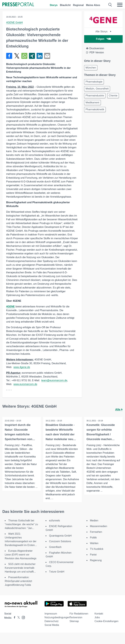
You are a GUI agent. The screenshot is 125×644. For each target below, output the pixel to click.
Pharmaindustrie (95, 96)
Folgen (103, 39)
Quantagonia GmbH (60, 536)
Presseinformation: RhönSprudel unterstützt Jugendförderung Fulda (18, 581)
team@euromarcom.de (54, 380)
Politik (93, 538)
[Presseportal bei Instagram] (22, 617)
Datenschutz (52, 621)
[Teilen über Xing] (32, 56)
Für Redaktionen (79, 614)
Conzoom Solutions (60, 541)
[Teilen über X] (17, 56)
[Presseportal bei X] (18, 618)
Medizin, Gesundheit (97, 89)
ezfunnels (55, 521)
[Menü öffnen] (120, 5)
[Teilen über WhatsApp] (24, 56)
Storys (54, 5)
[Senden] (47, 56)
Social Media (52, 625)
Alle (119, 410)
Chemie (113, 96)
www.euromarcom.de (25, 384)
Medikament (92, 102)
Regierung (96, 560)
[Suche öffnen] (110, 5)
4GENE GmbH (14, 22)
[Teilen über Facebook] (9, 56)
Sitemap (74, 621)
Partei (93, 555)
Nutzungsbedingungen (57, 617)
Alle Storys (103, 31)
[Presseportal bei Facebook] (14, 618)
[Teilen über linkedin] (40, 56)
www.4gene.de (22, 367)
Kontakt (99, 614)
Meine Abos (93, 5)
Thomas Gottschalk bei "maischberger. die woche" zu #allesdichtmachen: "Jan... (21, 524)
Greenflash (55, 547)
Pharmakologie (94, 82)
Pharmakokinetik (95, 109)
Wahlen (94, 543)
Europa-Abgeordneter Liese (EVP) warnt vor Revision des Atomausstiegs (21, 555)
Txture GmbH (57, 572)
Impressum (51, 614)
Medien (94, 521)
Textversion (76, 617)
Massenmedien (99, 526)
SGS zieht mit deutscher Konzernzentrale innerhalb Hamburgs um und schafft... (20, 568)
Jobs (97, 617)
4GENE (10, 307)
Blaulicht (65, 5)
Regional (78, 5)
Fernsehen (96, 532)
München (91, 68)
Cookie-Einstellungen (106, 621)
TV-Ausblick (97, 549)
